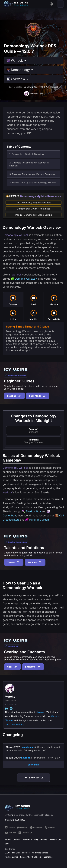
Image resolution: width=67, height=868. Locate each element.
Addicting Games (40, 853)
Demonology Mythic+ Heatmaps (34, 209)
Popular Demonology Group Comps (34, 215)
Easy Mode (38, 396)
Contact (17, 840)
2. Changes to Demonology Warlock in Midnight (29, 164)
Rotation (35, 562)
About (8, 840)
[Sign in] (51, 4)
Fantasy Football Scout (31, 857)
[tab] (13, 300)
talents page (28, 747)
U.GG (7, 853)
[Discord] (41, 94)
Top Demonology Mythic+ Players (34, 202)
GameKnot (49, 857)
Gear (12, 667)
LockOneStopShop (15, 724)
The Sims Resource (21, 853)
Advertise (27, 840)
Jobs (7, 844)
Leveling (14, 396)
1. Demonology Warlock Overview (27, 154)
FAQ (36, 840)
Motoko (41, 712)
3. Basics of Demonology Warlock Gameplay (32, 174)
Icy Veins (9, 815)
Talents (14, 562)
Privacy (43, 840)
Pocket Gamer (11, 857)
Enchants (33, 667)
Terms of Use (55, 840)
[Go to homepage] (17, 4)
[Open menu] (60, 4)
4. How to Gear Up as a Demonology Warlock (33, 183)
